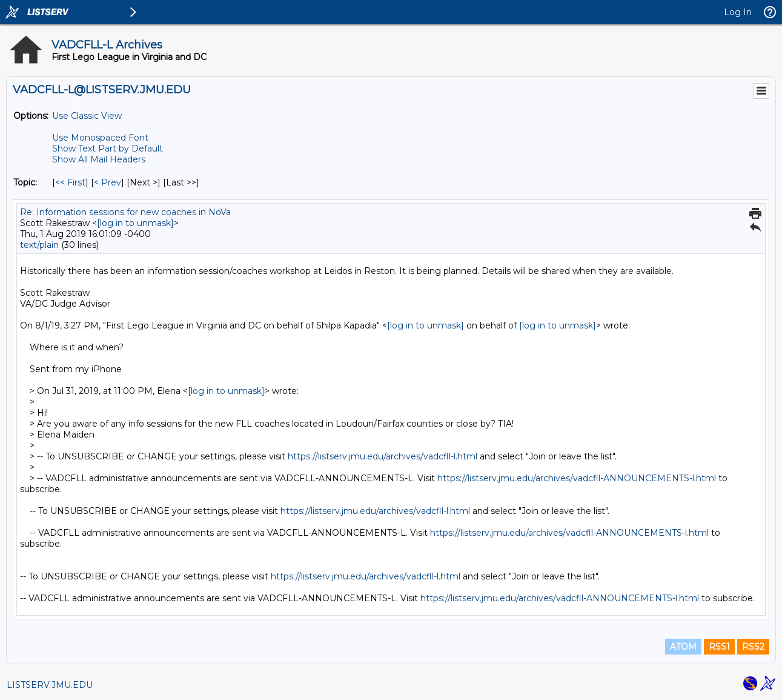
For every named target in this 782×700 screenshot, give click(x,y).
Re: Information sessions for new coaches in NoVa (125, 212)
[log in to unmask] (135, 223)
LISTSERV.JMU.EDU (50, 685)
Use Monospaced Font (100, 138)
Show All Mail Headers (99, 159)
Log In (738, 12)
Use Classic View (87, 116)
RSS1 (719, 647)
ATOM (683, 647)
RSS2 (753, 647)
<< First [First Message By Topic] (70, 182)
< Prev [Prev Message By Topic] (108, 182)
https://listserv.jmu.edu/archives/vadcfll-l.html (383, 456)
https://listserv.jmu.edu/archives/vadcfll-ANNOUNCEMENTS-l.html (577, 478)
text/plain (39, 245)
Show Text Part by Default (108, 148)
